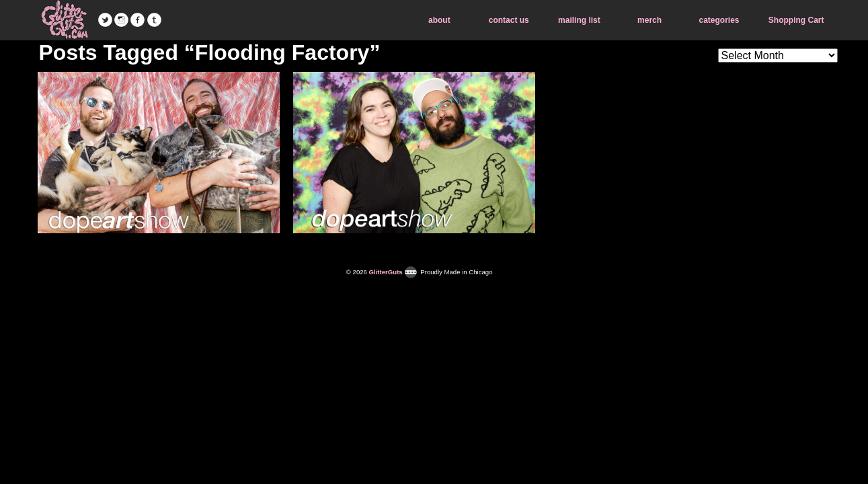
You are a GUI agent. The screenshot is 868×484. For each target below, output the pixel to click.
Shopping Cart (796, 20)
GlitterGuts (65, 20)
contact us (509, 20)
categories (719, 20)
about (439, 20)
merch (649, 20)
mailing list (579, 20)
